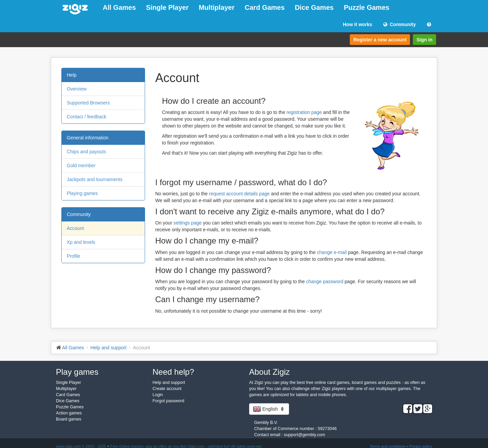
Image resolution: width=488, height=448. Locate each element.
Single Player (167, 7)
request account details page (239, 194)
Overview (77, 89)
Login (158, 395)
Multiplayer (217, 7)
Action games (69, 413)
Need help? (173, 372)
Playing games (82, 193)
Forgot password (168, 401)
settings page (188, 223)
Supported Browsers (88, 103)
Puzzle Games (367, 7)
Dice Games (314, 7)
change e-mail (332, 252)
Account (75, 228)
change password (325, 281)
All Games (119, 7)
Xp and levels (81, 242)
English (269, 409)
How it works (358, 24)
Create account (167, 389)
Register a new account (380, 40)
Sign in (424, 40)
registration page (304, 112)
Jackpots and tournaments (95, 179)
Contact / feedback (87, 117)
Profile (74, 256)
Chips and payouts (86, 152)
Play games (77, 372)
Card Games (265, 7)
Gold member (81, 165)
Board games (69, 419)
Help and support (169, 383)
